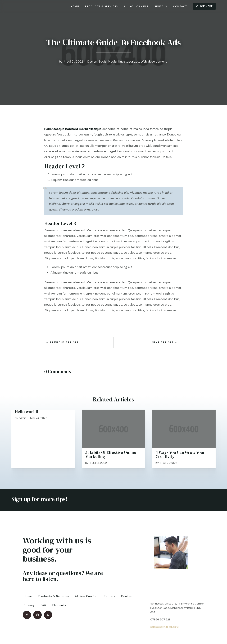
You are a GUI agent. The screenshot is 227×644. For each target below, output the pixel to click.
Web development (154, 62)
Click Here (204, 6)
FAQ (44, 605)
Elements (59, 605)
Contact (180, 6)
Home (75, 6)
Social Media (108, 62)
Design (92, 62)
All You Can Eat (136, 6)
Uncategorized (129, 62)
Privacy (29, 605)
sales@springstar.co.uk (165, 627)
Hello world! (27, 412)
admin (22, 418)
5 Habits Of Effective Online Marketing (111, 454)
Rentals (161, 6)
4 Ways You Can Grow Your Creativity (180, 454)
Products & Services (101, 6)
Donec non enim (113, 157)
